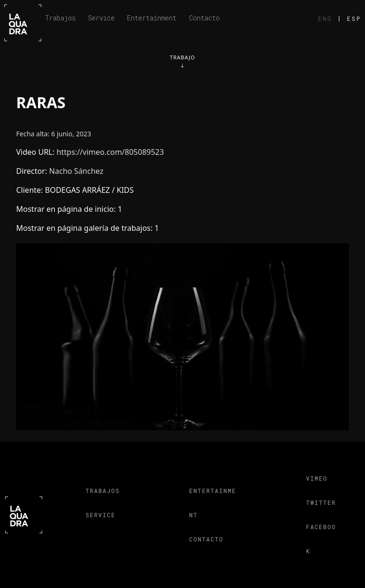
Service (101, 18)
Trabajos (60, 18)
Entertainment (152, 18)
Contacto (204, 18)
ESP (354, 19)
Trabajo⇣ (182, 61)
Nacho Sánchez (76, 171)
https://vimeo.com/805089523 (110, 152)
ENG (325, 19)
